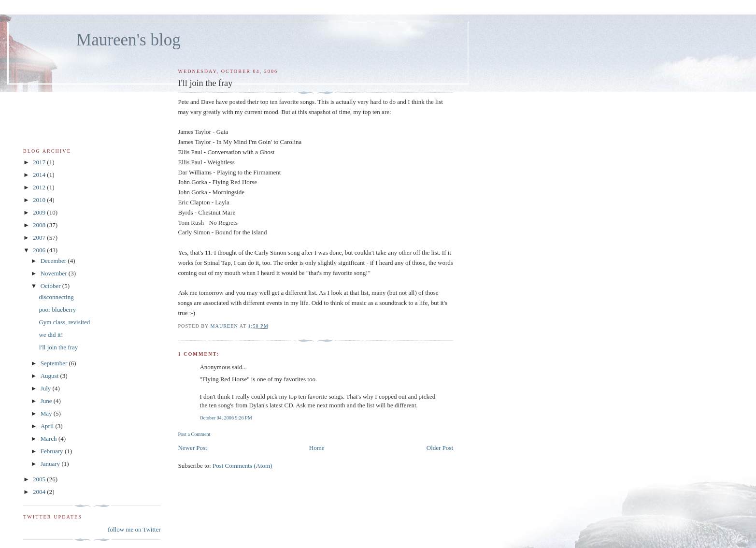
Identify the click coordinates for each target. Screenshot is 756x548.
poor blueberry (57, 310)
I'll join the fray (58, 347)
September (55, 363)
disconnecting (56, 297)
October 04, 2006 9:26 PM (226, 418)
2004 (40, 492)
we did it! (51, 335)
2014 (40, 175)
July (47, 388)
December (54, 261)
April (48, 426)
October (51, 286)
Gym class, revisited (64, 322)
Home (317, 448)
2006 (40, 250)
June (47, 401)
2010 (40, 200)
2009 (40, 212)
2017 (40, 162)
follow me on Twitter (134, 529)
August (50, 376)
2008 (40, 225)
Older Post (440, 448)
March (50, 439)
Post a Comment (194, 434)
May (47, 413)
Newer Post (192, 448)
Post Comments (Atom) (242, 466)
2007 (40, 238)
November (55, 273)
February (53, 451)
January (51, 464)
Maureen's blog (128, 40)
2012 (40, 187)
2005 (40, 479)
